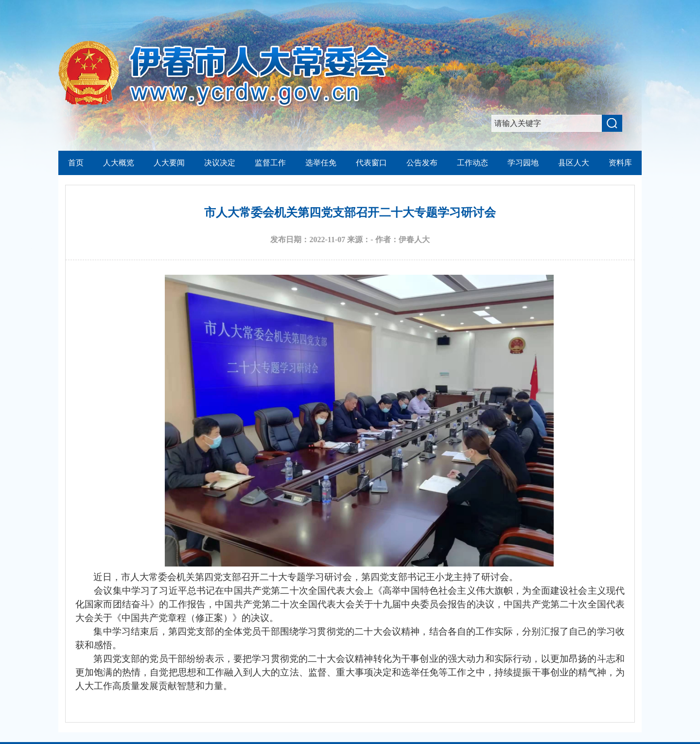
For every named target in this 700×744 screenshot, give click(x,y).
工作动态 (472, 163)
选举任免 (321, 163)
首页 (76, 163)
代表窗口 (371, 163)
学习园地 (523, 163)
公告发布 (422, 163)
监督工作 (270, 163)
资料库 (620, 163)
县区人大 (574, 163)
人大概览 (119, 163)
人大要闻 (169, 163)
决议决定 (220, 163)
